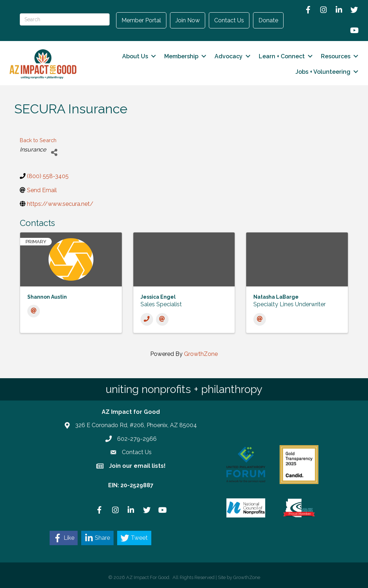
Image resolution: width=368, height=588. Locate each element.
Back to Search (38, 140)
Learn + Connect (282, 56)
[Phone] (147, 319)
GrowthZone (201, 354)
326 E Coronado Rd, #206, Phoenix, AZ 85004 (136, 425)
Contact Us (229, 20)
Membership (181, 56)
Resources (336, 56)
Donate (268, 20)
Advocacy (229, 56)
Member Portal (141, 20)
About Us (135, 56)
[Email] (34, 311)
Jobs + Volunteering (323, 72)
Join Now (188, 20)
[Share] (54, 152)
